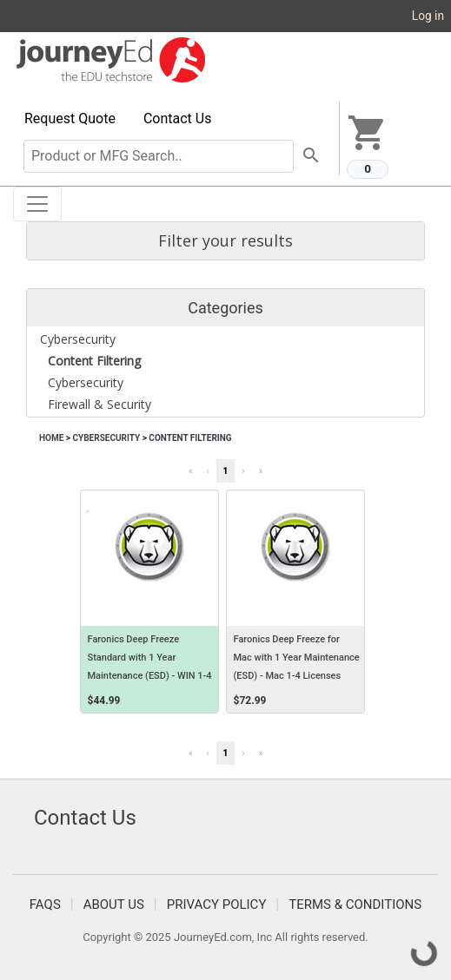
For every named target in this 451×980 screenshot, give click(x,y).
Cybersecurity (106, 438)
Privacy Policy (217, 904)
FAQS (45, 904)
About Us (114, 904)
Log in (428, 16)
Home (51, 438)
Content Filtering (190, 438)
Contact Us (178, 118)
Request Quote (70, 118)
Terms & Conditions (355, 904)
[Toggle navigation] (37, 204)
